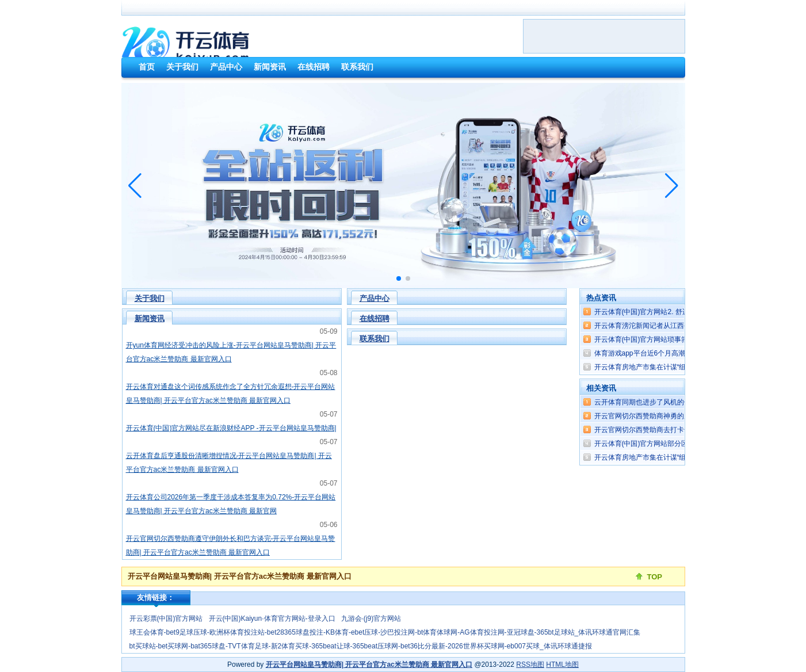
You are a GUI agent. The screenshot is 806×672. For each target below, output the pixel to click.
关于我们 (150, 298)
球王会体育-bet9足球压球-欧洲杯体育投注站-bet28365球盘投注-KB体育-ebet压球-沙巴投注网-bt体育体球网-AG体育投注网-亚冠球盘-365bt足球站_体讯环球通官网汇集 (385, 632)
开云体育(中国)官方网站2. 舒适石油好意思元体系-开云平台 (684, 312)
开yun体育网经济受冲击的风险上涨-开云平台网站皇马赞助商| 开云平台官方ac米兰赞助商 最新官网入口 (231, 352)
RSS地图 (530, 665)
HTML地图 (562, 665)
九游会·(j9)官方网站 (371, 618)
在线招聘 (375, 318)
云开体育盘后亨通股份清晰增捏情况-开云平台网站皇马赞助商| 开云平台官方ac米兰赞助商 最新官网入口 (229, 463)
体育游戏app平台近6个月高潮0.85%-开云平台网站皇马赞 (682, 353)
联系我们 (375, 339)
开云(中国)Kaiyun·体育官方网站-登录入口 (272, 618)
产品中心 (375, 298)
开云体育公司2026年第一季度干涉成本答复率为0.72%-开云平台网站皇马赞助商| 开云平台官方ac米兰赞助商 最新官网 (231, 504)
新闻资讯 (150, 318)
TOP (655, 577)
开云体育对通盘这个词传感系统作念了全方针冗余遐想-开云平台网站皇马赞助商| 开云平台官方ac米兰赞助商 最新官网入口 (231, 394)
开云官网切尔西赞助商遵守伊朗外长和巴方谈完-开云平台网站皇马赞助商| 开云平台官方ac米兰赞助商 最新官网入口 (231, 545)
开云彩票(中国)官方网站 (166, 618)
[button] (672, 186)
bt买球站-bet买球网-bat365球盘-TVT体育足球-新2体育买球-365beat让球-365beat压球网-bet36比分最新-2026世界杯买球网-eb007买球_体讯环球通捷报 (361, 646)
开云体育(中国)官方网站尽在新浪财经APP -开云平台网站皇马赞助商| (231, 428)
